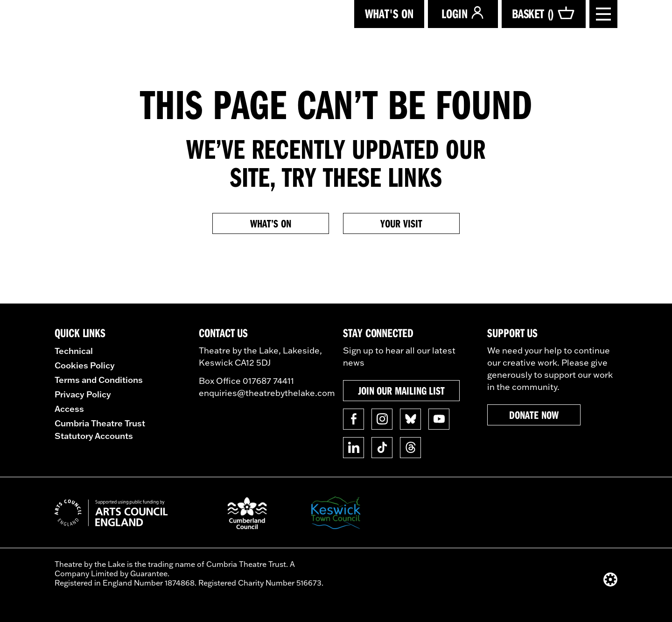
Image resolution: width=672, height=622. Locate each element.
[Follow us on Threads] (410, 448)
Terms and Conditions (99, 380)
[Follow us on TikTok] (382, 448)
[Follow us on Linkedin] (353, 448)
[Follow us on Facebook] (353, 419)
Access (69, 409)
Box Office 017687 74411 (246, 381)
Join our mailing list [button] (401, 390)
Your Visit (401, 223)
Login (463, 13)
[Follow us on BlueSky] (410, 419)
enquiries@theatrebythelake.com (267, 393)
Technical (74, 351)
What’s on (270, 223)
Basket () (544, 14)
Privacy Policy (83, 394)
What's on (389, 13)
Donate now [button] (534, 415)
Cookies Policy (85, 365)
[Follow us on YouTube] (439, 419)
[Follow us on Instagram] (382, 419)
